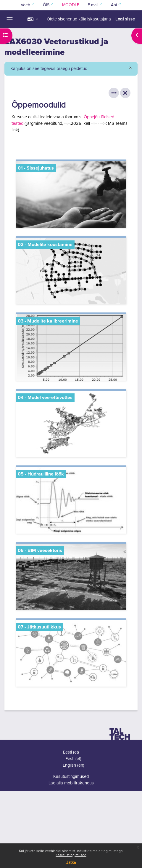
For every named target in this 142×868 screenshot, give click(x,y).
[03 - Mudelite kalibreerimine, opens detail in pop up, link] (71, 347)
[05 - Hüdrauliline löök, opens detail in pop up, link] (71, 500)
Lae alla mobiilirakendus (71, 783)
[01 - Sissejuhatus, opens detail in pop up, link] (71, 194)
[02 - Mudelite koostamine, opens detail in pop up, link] (71, 271)
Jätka (71, 863)
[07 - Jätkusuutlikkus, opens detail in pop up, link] (71, 653)
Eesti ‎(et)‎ (71, 752)
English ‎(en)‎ (74, 765)
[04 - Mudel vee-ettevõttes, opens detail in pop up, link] (71, 424)
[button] (33, 19)
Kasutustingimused (71, 855)
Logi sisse (125, 19)
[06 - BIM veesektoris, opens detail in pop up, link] (71, 577)
